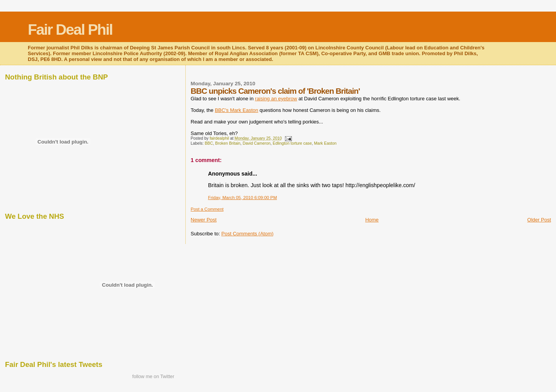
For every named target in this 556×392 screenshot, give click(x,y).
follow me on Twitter (153, 377)
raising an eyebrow (276, 99)
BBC (209, 143)
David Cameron (256, 143)
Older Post (539, 220)
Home (372, 220)
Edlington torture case (292, 143)
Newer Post (204, 220)
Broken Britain (228, 143)
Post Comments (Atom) (247, 234)
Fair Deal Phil (70, 30)
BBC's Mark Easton (236, 110)
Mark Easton (325, 143)
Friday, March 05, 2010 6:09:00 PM (242, 198)
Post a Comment (207, 209)
